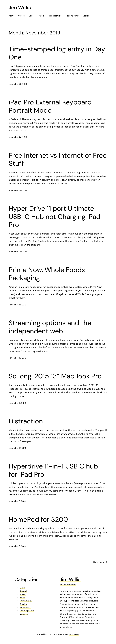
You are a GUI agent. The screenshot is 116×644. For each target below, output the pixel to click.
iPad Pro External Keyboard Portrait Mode (50, 106)
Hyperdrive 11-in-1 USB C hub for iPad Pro (53, 470)
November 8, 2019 (17, 546)
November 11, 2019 (17, 403)
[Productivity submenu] (62, 16)
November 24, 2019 (18, 137)
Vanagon (24, 614)
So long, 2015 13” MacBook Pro (55, 376)
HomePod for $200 (38, 519)
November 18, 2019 (17, 305)
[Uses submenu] (35, 16)
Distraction (26, 421)
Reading (24, 604)
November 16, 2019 (17, 358)
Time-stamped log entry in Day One (57, 53)
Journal (23, 591)
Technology (25, 607)
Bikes (22, 588)
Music (23, 594)
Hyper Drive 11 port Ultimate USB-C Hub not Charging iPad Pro (55, 217)
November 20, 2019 (18, 190)
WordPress (74, 634)
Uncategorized (27, 611)
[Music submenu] (45, 16)
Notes (23, 598)
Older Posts (100, 562)
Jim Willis (20, 8)
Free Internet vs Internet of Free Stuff (58, 159)
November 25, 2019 (18, 84)
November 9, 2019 (17, 501)
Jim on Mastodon (68, 585)
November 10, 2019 (18, 448)
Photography (26, 601)
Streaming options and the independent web (50, 327)
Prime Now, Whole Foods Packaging (47, 274)
